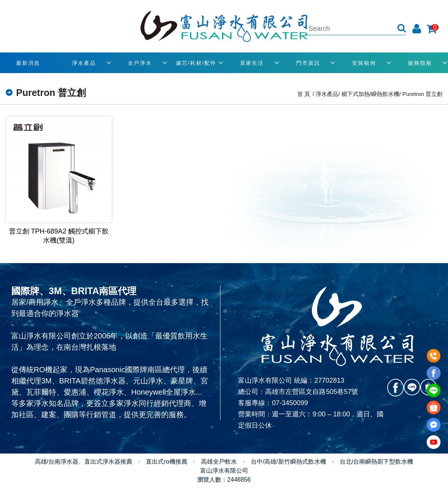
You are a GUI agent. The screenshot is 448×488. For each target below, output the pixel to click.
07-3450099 (290, 403)
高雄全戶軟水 (219, 462)
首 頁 (304, 94)
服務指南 (420, 63)
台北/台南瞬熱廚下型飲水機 (376, 462)
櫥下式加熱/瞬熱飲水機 (370, 94)
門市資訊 (308, 63)
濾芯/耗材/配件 (196, 63)
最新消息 (28, 63)
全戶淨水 (140, 63)
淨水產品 (84, 63)
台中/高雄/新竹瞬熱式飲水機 (288, 462)
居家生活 (252, 63)
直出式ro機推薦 (166, 462)
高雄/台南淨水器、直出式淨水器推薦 (84, 462)
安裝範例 (364, 63)
